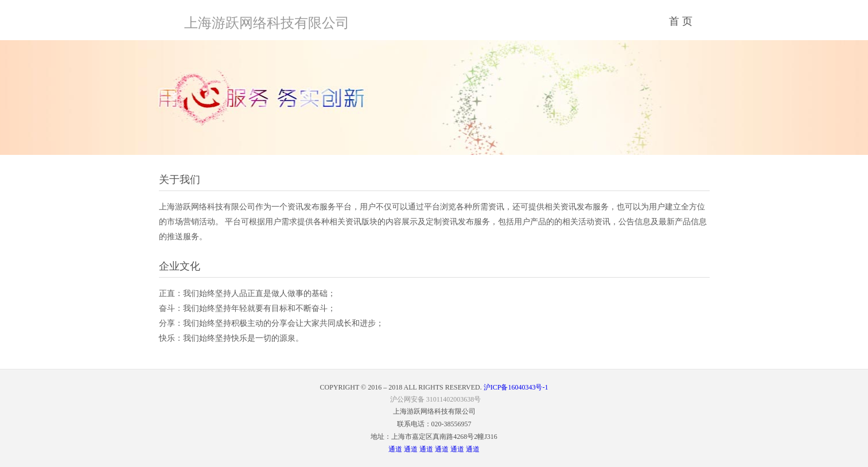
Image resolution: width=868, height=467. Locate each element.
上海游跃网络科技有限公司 (267, 23)
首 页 (681, 21)
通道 (395, 449)
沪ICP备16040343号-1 (515, 387)
